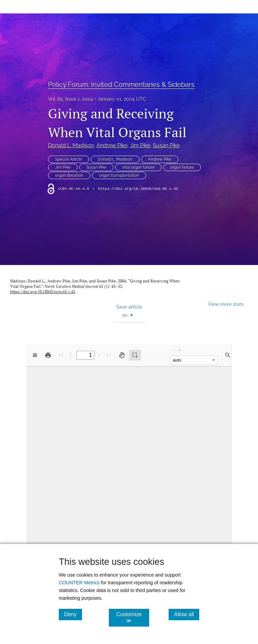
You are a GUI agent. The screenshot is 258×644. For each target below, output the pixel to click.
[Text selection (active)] (135, 355)
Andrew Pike (112, 145)
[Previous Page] (71, 355)
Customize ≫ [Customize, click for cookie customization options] (133, 618)
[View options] (35, 355)
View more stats (226, 304)
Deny (73, 614)
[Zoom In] (180, 350)
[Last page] (109, 355)
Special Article (69, 159)
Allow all (187, 614)
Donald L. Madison (71, 145)
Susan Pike (166, 145)
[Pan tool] (122, 355)
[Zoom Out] (173, 350)
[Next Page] (99, 355)
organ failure (182, 167)
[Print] (48, 355)
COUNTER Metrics (79, 583)
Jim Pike (140, 145)
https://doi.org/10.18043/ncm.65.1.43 (138, 189)
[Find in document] (228, 355)
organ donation (69, 175)
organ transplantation (119, 175)
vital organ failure (138, 167)
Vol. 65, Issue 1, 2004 (71, 99)
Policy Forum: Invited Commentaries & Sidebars (121, 85)
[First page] (61, 355)
